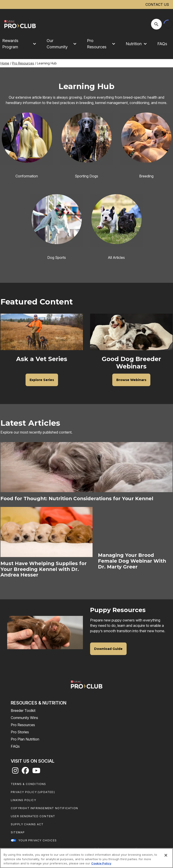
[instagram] (15, 772)
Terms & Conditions (28, 784)
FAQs (162, 44)
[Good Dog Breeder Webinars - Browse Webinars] (131, 380)
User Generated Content (33, 816)
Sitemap (18, 832)
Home (5, 63)
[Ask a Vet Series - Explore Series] (42, 380)
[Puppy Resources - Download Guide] (108, 649)
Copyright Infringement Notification (44, 808)
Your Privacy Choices (38, 840)
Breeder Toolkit (23, 711)
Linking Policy (23, 800)
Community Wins (24, 718)
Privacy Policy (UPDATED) (33, 792)
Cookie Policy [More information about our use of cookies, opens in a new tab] (101, 863)
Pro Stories (20, 732)
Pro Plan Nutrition (25, 739)
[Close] (166, 855)
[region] (86, 858)
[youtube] (36, 772)
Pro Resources (23, 63)
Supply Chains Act (27, 824)
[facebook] (25, 772)
